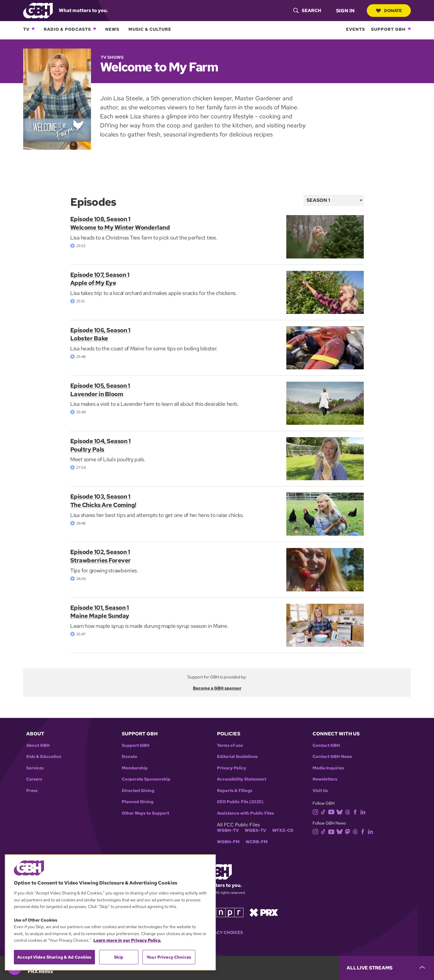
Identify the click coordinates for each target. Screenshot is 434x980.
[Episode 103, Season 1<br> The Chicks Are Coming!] (325, 514)
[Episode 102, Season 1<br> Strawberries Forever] (325, 569)
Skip (119, 957)
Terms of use (230, 745)
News (112, 29)
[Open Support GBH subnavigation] (409, 29)
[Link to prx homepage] (264, 912)
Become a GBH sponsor (217, 688)
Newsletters (325, 779)
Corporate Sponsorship (146, 779)
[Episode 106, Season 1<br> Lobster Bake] (325, 347)
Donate (389, 11)
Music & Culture (150, 29)
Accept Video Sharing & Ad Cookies (54, 957)
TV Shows (112, 57)
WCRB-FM (257, 842)
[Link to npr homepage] (230, 912)
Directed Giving (138, 791)
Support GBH (388, 29)
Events (355, 29)
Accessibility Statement (242, 779)
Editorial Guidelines (237, 757)
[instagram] (317, 811)
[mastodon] (349, 831)
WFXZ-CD (283, 830)
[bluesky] (341, 811)
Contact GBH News (332, 757)
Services (35, 768)
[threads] (349, 811)
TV (26, 29)
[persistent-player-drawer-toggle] (387, 968)
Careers (34, 779)
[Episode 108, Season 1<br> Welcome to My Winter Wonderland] (325, 236)
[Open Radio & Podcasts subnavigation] (95, 29)
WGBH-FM (228, 842)
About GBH (38, 745)
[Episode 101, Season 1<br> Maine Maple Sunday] (325, 625)
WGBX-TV (255, 830)
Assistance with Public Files (245, 813)
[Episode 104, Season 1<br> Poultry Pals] (325, 458)
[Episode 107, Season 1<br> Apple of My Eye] (325, 292)
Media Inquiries (328, 768)
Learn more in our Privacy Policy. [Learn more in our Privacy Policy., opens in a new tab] (127, 940)
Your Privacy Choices (217, 933)
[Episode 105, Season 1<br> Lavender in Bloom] (325, 403)
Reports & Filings (235, 791)
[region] (110, 912)
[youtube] (332, 811)
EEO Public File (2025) (240, 802)
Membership (135, 768)
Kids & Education (44, 757)
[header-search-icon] (307, 11)
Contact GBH (326, 745)
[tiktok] (324, 811)
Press (32, 791)
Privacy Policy (232, 768)
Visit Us (320, 791)
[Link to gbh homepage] (38, 10)
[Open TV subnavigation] (33, 29)
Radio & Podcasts (67, 29)
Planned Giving (138, 802)
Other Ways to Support (145, 813)
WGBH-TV (228, 830)
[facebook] (356, 811)
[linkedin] (364, 811)
